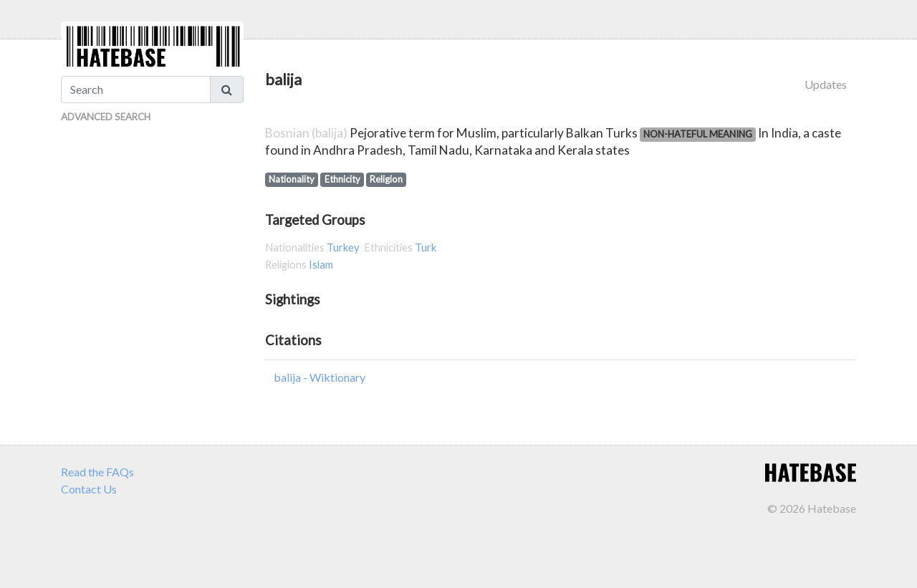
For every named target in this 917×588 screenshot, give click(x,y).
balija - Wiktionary (320, 377)
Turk (426, 247)
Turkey (343, 247)
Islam (321, 265)
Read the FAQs (97, 472)
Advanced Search (106, 117)
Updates (826, 84)
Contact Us (89, 489)
